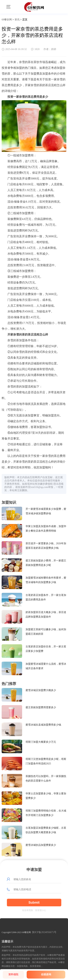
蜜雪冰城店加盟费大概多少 (41, 690)
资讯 (17, 20)
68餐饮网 (7, 20)
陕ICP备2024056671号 (44, 932)
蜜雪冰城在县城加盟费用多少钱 (43, 725)
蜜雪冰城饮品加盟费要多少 (41, 845)
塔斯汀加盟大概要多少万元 (41, 742)
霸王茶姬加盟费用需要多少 (41, 707)
